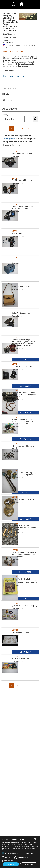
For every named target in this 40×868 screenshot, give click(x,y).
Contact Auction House (9, 39)
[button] (20, 861)
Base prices (9, 139)
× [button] (38, 839)
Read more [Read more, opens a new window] (33, 850)
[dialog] (20, 852)
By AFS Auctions (10, 34)
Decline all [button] (29, 864)
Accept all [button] (11, 864)
